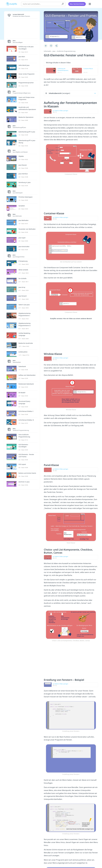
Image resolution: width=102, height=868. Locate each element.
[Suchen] (63, 3)
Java (54, 51)
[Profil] (95, 3)
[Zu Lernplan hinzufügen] (46, 46)
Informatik (47, 51)
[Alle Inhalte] (90, 3)
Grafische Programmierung (66, 51)
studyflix (13, 3)
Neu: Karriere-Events (77, 3)
